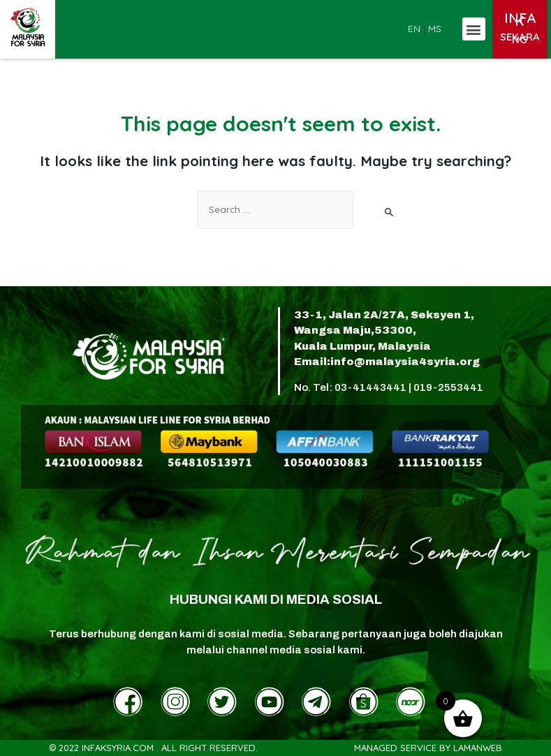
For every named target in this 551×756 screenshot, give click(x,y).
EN (414, 28)
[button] (474, 29)
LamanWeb (478, 748)
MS (435, 28)
